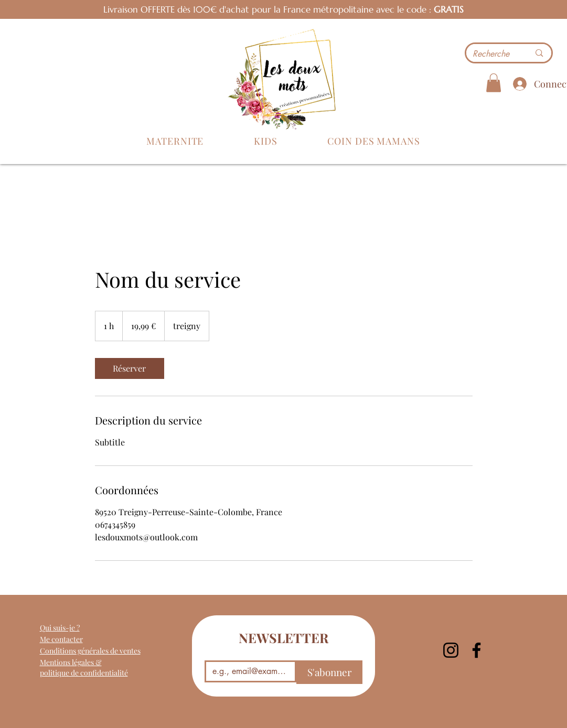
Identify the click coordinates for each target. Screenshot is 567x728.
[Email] (248, 671)
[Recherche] (493, 54)
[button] (175, 141)
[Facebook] (477, 650)
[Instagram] (451, 650)
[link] (130, 368)
